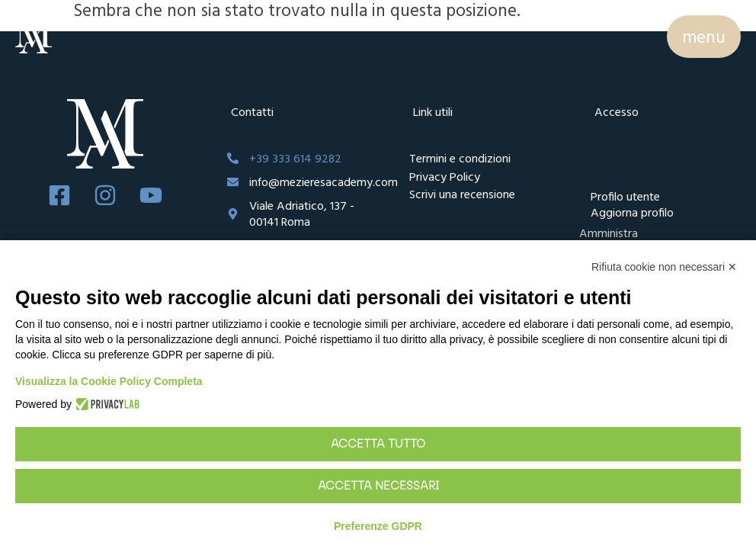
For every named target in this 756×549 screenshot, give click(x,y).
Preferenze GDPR (378, 526)
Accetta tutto (378, 445)
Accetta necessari (378, 486)
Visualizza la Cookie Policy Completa (109, 381)
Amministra (609, 233)
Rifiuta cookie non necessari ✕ (664, 267)
